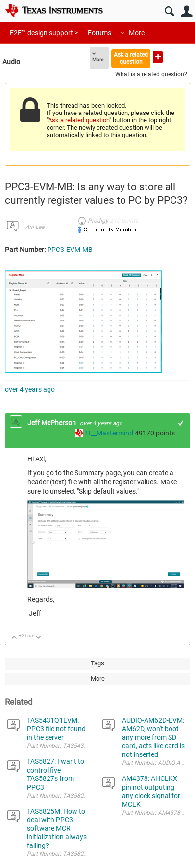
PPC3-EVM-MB (70, 250)
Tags (97, 663)
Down (38, 638)
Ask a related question (131, 58)
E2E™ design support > (44, 33)
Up (14, 638)
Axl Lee (35, 227)
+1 (181, 423)
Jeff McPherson (52, 423)
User (186, 11)
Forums (99, 33)
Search (169, 11)
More (137, 33)
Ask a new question (158, 57)
